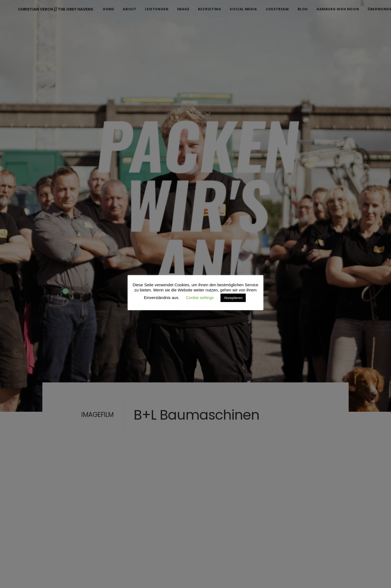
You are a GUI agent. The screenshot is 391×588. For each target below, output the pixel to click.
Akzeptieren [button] (233, 298)
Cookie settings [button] (200, 298)
